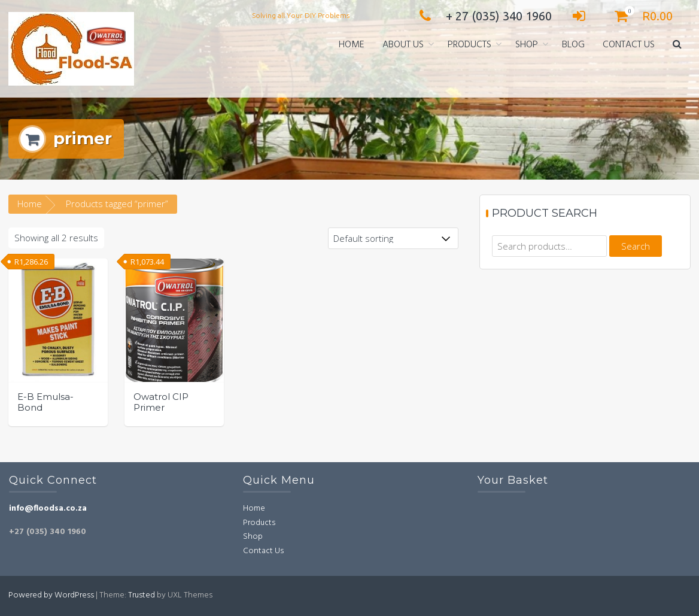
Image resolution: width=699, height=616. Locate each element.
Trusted (142, 595)
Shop (527, 45)
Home (352, 45)
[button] (677, 45)
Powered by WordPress (51, 595)
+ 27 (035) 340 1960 (482, 16)
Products (469, 45)
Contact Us (629, 45)
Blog (573, 45)
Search (636, 246)
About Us (403, 45)
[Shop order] (393, 238)
